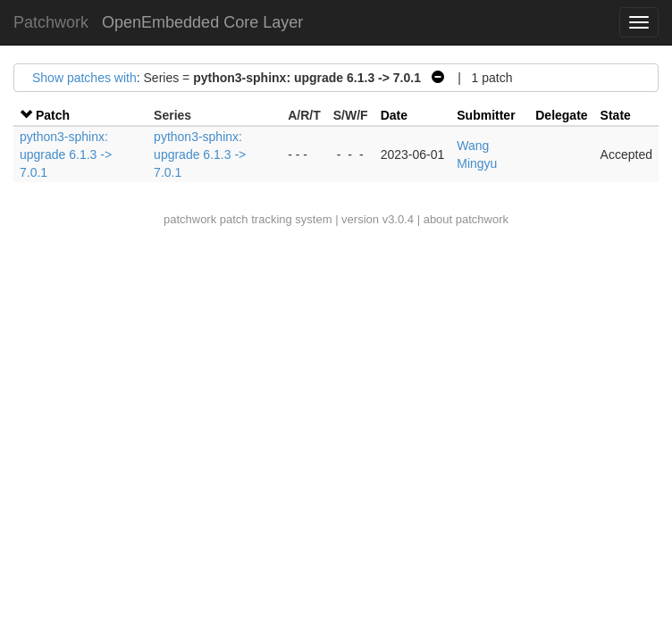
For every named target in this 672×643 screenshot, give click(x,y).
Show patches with (84, 78)
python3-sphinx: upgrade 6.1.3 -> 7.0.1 (66, 154)
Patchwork (51, 22)
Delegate (561, 115)
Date (394, 115)
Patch (53, 115)
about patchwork (466, 219)
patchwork (190, 219)
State (616, 115)
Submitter (486, 115)
